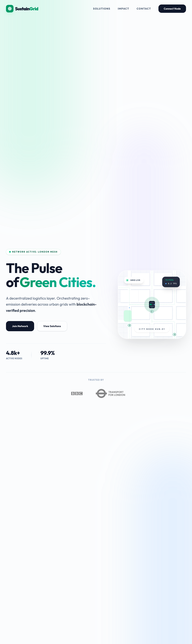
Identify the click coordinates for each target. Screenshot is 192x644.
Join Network (20, 326)
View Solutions (52, 326)
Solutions (102, 9)
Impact (123, 9)
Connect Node (172, 9)
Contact (144, 9)
